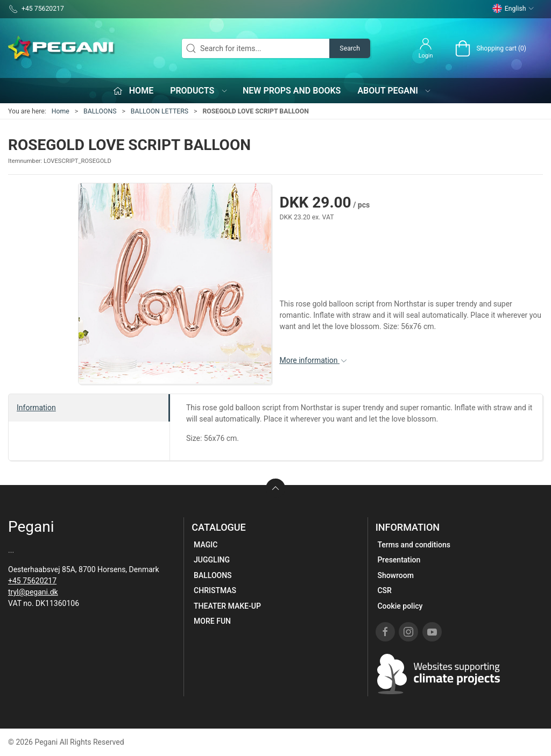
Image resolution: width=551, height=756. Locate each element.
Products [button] (199, 91)
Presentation (399, 560)
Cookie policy (400, 606)
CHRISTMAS (215, 590)
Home (61, 111)
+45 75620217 (32, 581)
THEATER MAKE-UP (227, 606)
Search (350, 48)
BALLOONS (100, 111)
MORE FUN (212, 621)
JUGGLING (212, 560)
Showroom (395, 575)
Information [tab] (36, 408)
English (513, 9)
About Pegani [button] (394, 91)
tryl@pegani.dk (33, 592)
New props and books (292, 91)
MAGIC (206, 545)
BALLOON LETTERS (160, 111)
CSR (384, 590)
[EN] (62, 48)
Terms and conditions (414, 545)
